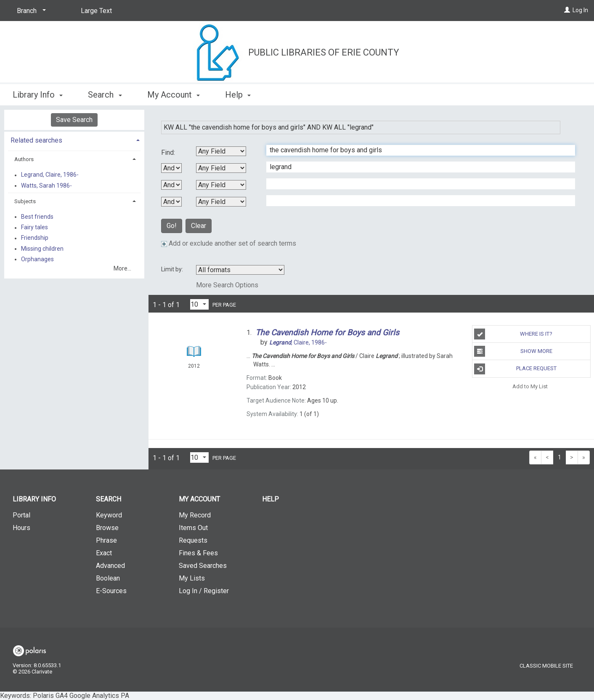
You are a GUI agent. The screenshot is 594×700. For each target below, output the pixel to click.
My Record (195, 515)
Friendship (35, 238)
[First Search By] (221, 151)
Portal (21, 515)
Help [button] (238, 95)
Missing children (42, 249)
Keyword (109, 515)
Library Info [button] (38, 95)
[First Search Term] (416, 150)
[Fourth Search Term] (416, 201)
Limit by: (173, 269)
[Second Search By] (221, 168)
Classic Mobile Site (546, 666)
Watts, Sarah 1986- (46, 186)
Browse (107, 528)
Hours (21, 528)
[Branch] (30, 11)
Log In (580, 10)
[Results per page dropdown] (199, 304)
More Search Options (227, 285)
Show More (513, 351)
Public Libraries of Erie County (324, 52)
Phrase (106, 540)
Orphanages (37, 259)
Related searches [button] (36, 140)
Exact (104, 553)
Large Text (96, 11)
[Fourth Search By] (221, 202)
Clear (199, 226)
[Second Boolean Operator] (171, 185)
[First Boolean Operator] (171, 168)
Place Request (515, 369)
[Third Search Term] (416, 184)
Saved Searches (203, 566)
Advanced (110, 566)
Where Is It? (513, 334)
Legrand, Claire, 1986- (50, 175)
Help (270, 499)
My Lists (192, 578)
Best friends (37, 217)
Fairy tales (34, 228)
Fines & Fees (198, 553)
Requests (193, 540)
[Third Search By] (221, 185)
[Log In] (567, 10)
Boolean (108, 578)
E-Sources (111, 591)
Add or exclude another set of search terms (229, 243)
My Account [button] (174, 95)
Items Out (193, 528)
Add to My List (530, 386)
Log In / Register (204, 591)
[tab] (74, 139)
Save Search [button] (74, 120)
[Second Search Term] (416, 167)
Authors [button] (24, 159)
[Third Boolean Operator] (171, 202)
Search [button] (105, 95)
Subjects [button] (25, 201)
